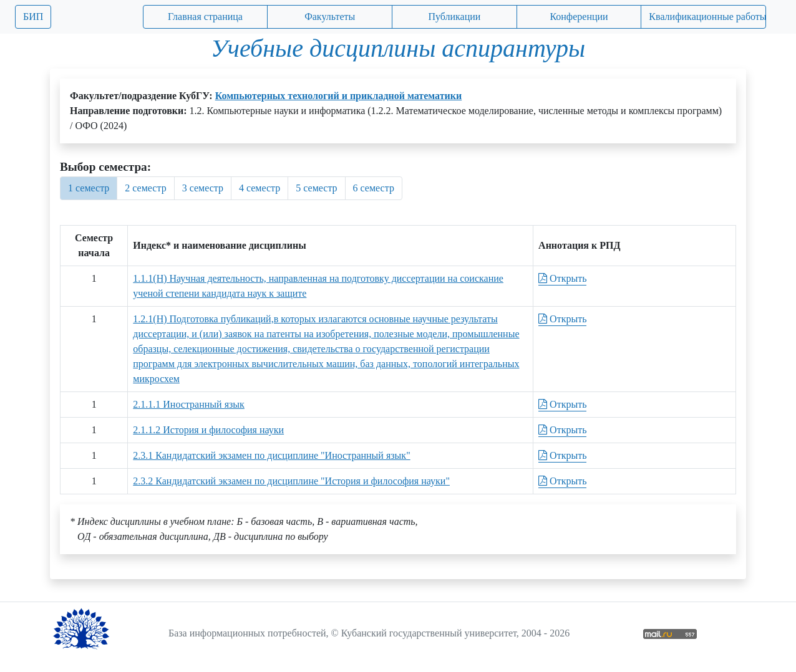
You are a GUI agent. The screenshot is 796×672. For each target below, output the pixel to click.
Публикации (454, 17)
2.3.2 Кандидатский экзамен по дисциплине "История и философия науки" (291, 481)
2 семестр (145, 188)
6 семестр (374, 188)
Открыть (562, 278)
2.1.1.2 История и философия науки (208, 430)
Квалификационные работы (707, 17)
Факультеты (330, 17)
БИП (33, 17)
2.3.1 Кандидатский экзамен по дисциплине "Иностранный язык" (271, 455)
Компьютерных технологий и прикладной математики (339, 96)
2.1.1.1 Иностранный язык (189, 404)
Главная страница (205, 17)
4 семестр (260, 188)
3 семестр (203, 188)
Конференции (579, 17)
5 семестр (316, 188)
